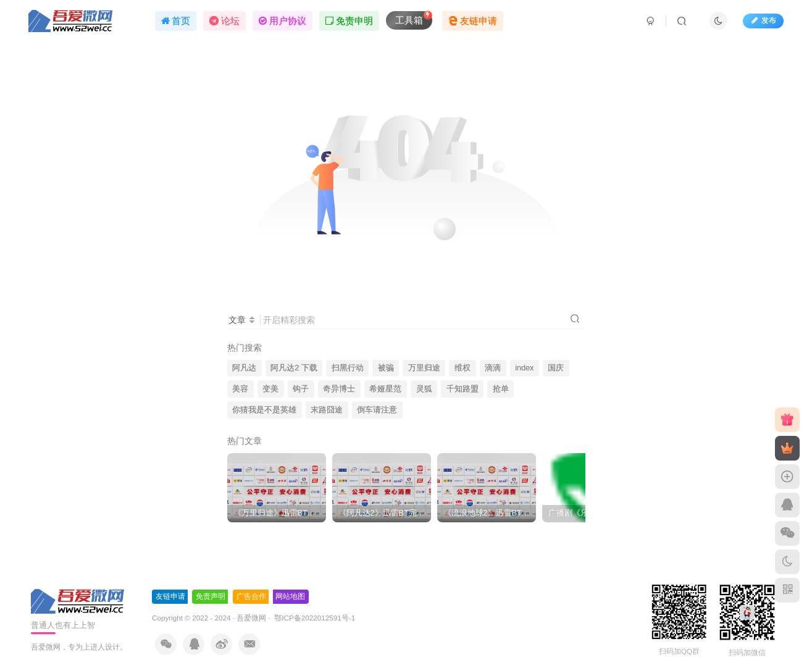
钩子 (301, 389)
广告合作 (251, 596)
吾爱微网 (251, 618)
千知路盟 (463, 389)
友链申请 (170, 596)
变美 (270, 389)
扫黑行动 (348, 368)
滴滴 (493, 368)
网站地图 (290, 596)
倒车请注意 (377, 410)
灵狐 (424, 389)
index (524, 368)
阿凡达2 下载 (294, 368)
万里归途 (424, 368)
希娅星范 (385, 389)
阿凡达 (244, 368)
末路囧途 (327, 410)
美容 (240, 389)
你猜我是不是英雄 (264, 410)
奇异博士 (339, 389)
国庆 (556, 368)
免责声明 (211, 596)
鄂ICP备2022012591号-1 (314, 618)
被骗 (386, 368)
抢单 (501, 389)
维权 (463, 368)
